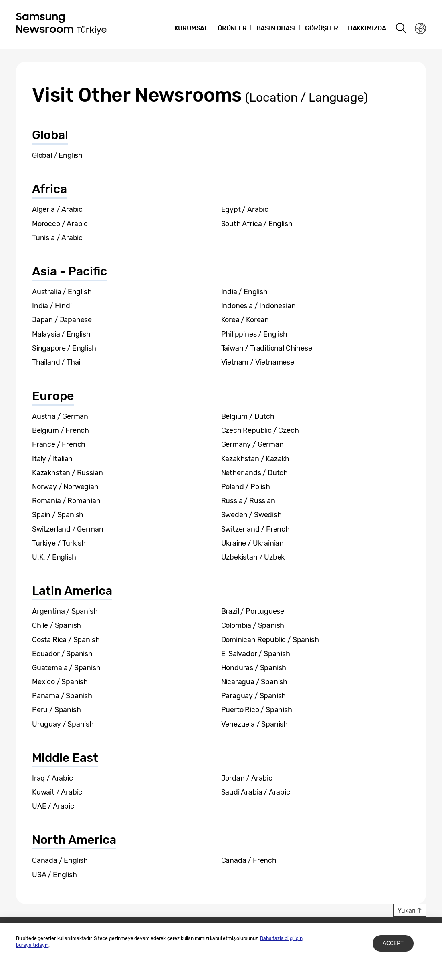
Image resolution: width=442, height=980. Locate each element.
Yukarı (407, 911)
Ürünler (232, 28)
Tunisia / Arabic (57, 238)
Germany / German (252, 444)
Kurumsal (191, 28)
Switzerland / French (255, 529)
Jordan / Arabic (247, 778)
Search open (402, 28)
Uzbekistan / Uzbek (253, 557)
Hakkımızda (367, 28)
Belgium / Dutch (248, 416)
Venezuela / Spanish (255, 724)
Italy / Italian (52, 459)
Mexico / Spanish (60, 682)
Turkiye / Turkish (59, 543)
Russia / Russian (248, 501)
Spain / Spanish (58, 515)
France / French (59, 444)
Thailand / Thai (56, 362)
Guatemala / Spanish (66, 668)
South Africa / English (257, 224)
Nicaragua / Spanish (254, 682)
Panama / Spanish (62, 696)
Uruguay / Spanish (63, 724)
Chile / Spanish (57, 625)
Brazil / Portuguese (253, 611)
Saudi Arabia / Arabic (256, 792)
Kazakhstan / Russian (67, 473)
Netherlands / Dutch (255, 473)
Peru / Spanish (56, 710)
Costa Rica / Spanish (66, 640)
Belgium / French (61, 430)
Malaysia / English (61, 334)
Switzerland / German (68, 529)
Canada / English (60, 860)
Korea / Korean (245, 320)
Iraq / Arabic (52, 778)
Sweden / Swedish (251, 515)
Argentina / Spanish (65, 611)
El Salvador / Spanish (256, 654)
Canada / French (249, 860)
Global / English (57, 155)
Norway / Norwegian (65, 487)
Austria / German (60, 416)
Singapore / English (64, 348)
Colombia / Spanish (253, 625)
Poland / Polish (246, 487)
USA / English (54, 875)
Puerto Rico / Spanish (257, 710)
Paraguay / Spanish (254, 696)
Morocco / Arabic (60, 224)
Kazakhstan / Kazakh (255, 459)
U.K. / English (54, 557)
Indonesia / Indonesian (258, 306)
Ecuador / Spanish (62, 654)
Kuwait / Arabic (57, 792)
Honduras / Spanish (254, 668)
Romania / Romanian (66, 501)
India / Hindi (52, 306)
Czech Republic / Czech (260, 430)
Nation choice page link (420, 28)
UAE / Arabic (53, 806)
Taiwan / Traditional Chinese (267, 348)
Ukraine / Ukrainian (253, 543)
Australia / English (62, 292)
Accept (393, 943)
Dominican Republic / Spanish (270, 640)
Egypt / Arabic (245, 209)
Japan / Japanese (62, 320)
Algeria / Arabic (57, 209)
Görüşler (322, 28)
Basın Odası (276, 28)
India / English (244, 292)
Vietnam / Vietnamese (258, 362)
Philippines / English (254, 334)
